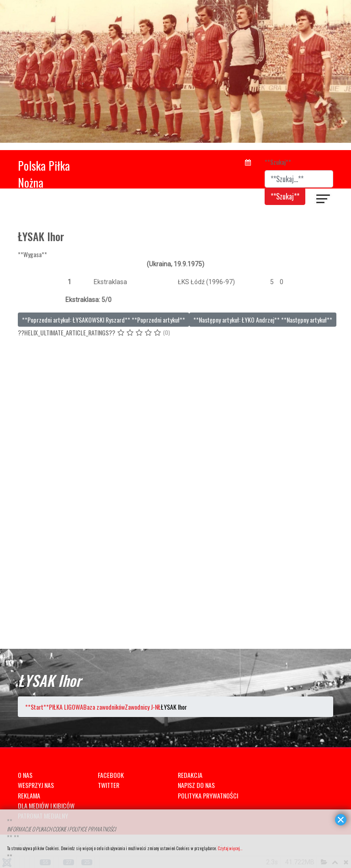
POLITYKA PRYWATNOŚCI (208, 795)
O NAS (25, 775)
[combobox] (299, 179)
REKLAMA (29, 795)
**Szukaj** (278, 162)
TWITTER (109, 785)
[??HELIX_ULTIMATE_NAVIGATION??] (324, 200)
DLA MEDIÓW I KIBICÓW (46, 806)
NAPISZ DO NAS (196, 785)
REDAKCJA (190, 775)
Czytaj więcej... (230, 848)
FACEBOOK (111, 775)
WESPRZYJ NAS (36, 785)
